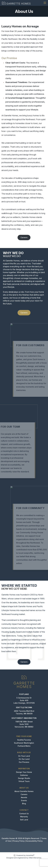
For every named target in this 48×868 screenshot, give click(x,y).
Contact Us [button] (24, 814)
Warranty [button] (24, 817)
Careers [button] (24, 237)
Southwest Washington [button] (24, 743)
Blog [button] (24, 804)
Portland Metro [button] (24, 746)
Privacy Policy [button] (19, 841)
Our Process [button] (24, 762)
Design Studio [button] (24, 778)
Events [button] (24, 800)
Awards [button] (24, 797)
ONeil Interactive (35, 858)
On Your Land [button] (24, 756)
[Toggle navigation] (45, 3)
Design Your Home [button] (24, 772)
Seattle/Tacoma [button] (24, 740)
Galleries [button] (24, 775)
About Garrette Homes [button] (24, 791)
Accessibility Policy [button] (34, 841)
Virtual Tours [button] (24, 781)
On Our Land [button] (24, 759)
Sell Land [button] (24, 820)
